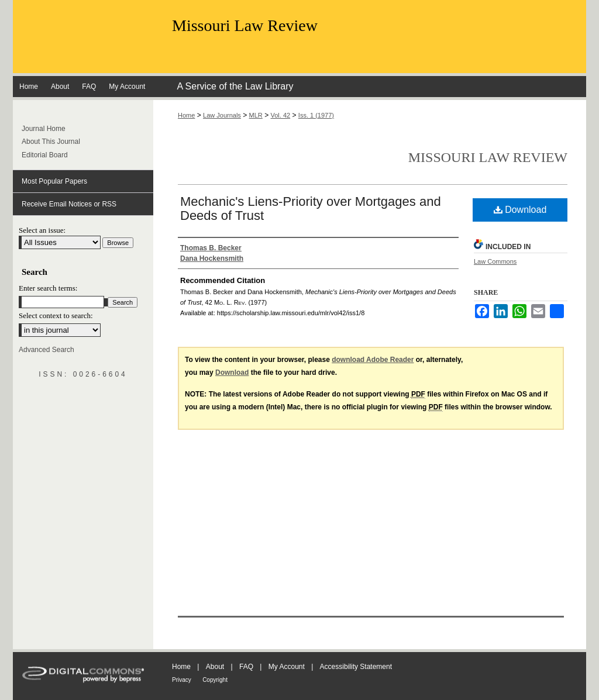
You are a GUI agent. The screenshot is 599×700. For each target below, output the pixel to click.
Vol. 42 (281, 115)
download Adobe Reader (373, 360)
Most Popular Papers (54, 181)
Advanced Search (47, 350)
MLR (256, 115)
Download (520, 210)
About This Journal (51, 142)
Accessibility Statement (356, 667)
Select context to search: (56, 315)
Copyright (215, 680)
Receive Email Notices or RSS (69, 204)
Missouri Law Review (245, 25)
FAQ (246, 667)
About (215, 667)
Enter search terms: (48, 288)
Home (186, 115)
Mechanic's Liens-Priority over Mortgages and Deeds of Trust (311, 208)
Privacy (182, 680)
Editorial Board (45, 155)
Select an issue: (42, 230)
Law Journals (222, 115)
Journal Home (44, 129)
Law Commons (495, 261)
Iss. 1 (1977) (316, 115)
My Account (287, 667)
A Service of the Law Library (235, 86)
